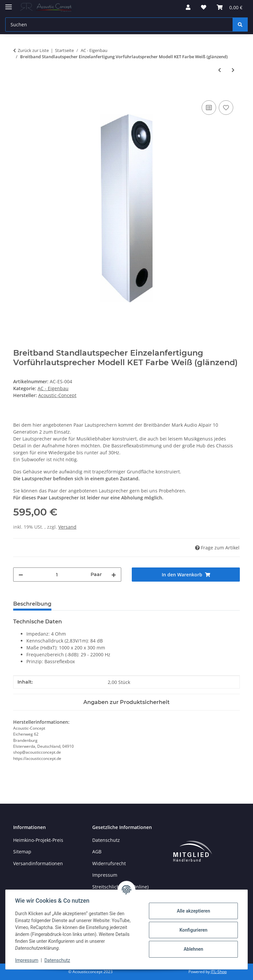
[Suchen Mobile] (119, 25)
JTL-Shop (219, 972)
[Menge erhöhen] (114, 575)
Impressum (28, 960)
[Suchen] (240, 25)
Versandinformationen (38, 863)
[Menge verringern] (21, 575)
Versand (67, 527)
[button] (188, 7)
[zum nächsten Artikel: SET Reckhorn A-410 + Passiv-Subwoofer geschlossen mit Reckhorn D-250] (233, 70)
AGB (97, 852)
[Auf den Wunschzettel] (226, 108)
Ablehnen (192, 949)
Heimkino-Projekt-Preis (38, 840)
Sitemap (22, 852)
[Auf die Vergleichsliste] (209, 108)
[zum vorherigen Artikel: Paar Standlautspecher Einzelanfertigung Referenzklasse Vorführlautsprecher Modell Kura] (220, 70)
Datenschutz (58, 960)
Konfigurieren (192, 930)
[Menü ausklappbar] (9, 4)
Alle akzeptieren (192, 911)
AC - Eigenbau (53, 388)
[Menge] (57, 575)
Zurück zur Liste (33, 50)
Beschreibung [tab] (32, 604)
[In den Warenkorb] (18, 91)
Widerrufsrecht (109, 863)
